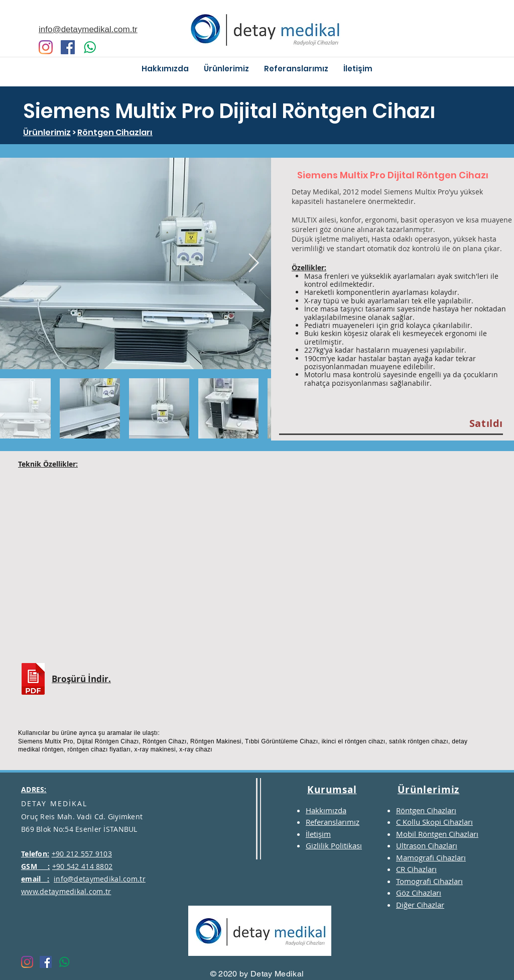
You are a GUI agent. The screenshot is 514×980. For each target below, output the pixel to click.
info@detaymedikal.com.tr (100, 879)
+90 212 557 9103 (82, 854)
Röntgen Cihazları (115, 132)
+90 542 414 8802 (82, 866)
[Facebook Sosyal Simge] (68, 47)
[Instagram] (46, 47)
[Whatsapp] (90, 47)
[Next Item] (253, 263)
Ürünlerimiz (47, 132)
